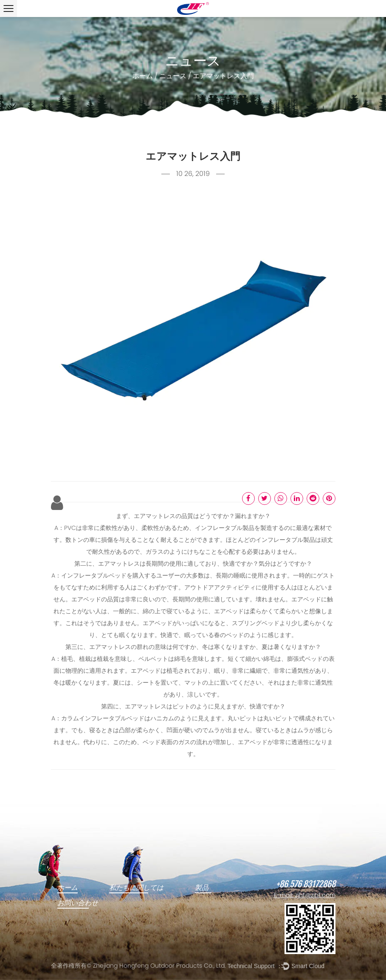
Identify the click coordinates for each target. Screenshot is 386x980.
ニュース (173, 76)
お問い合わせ (78, 903)
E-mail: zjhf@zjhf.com (305, 896)
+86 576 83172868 (306, 884)
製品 (202, 888)
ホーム (143, 76)
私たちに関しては (136, 888)
